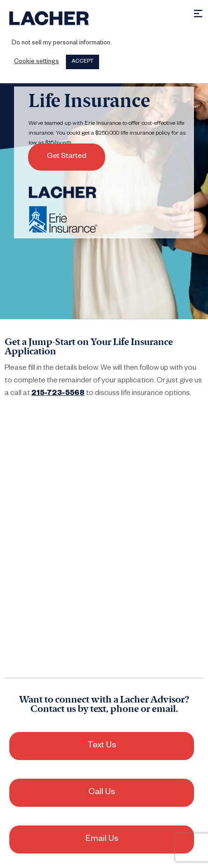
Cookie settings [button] (36, 62)
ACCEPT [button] (82, 62)
